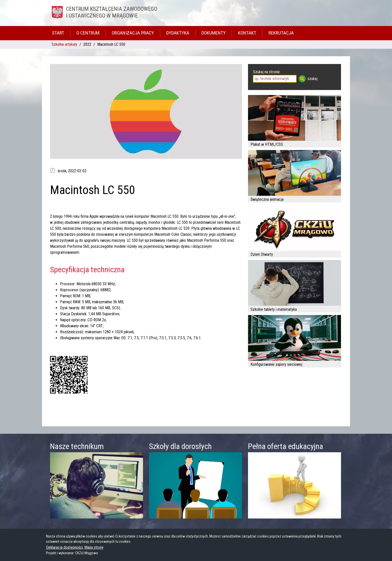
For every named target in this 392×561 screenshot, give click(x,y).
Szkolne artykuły (64, 44)
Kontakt (247, 33)
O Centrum (88, 33)
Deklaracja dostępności (64, 547)
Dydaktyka (178, 33)
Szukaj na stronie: (267, 72)
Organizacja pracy (133, 33)
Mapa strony (94, 547)
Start (58, 33)
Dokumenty (214, 33)
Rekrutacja (281, 33)
